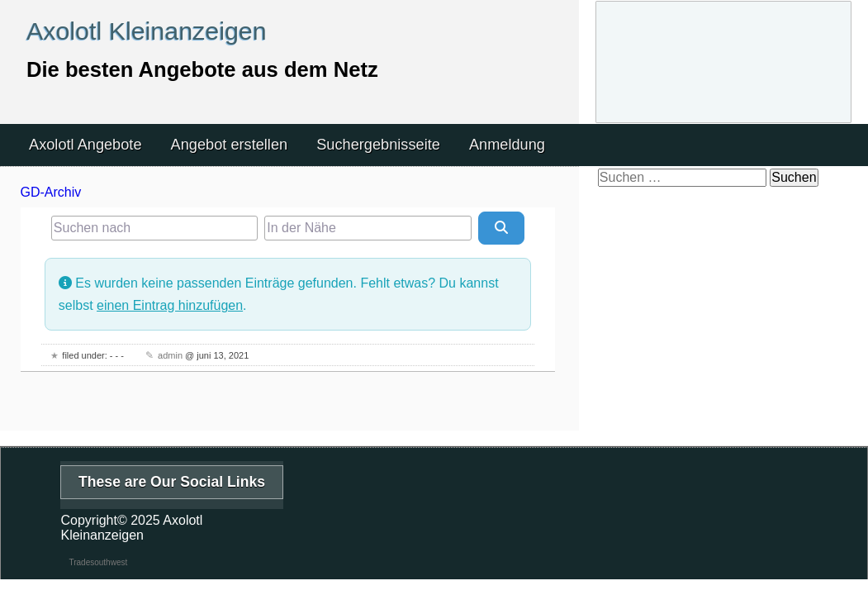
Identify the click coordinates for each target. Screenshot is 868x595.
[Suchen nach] (154, 228)
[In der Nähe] (368, 228)
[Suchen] (501, 228)
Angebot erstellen (230, 145)
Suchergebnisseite (378, 145)
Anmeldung (507, 145)
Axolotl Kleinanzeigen (147, 31)
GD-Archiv (51, 192)
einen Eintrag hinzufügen (170, 305)
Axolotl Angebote (85, 145)
